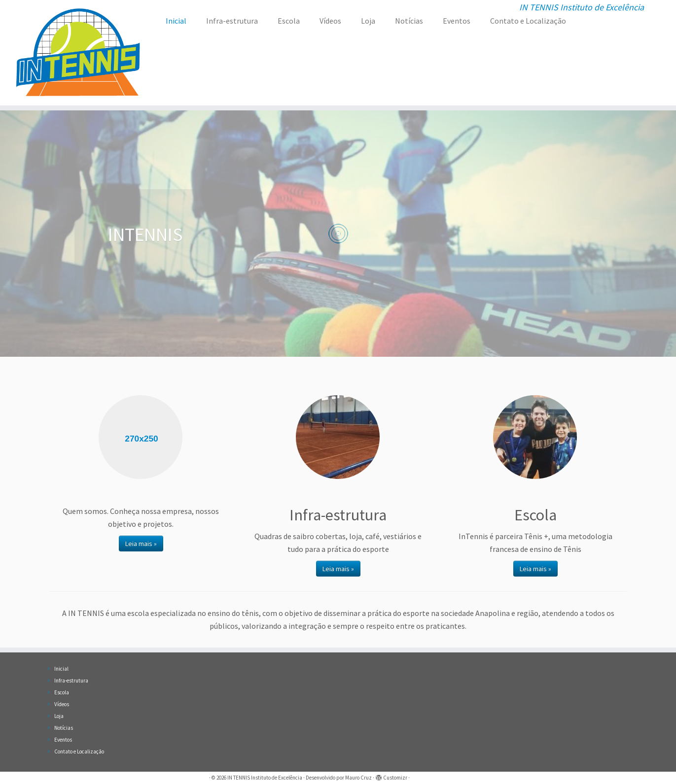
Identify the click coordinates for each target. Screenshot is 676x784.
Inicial (176, 21)
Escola (289, 21)
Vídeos (330, 21)
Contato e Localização (528, 21)
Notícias (409, 21)
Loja (368, 21)
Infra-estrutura (232, 21)
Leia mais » (141, 544)
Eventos (457, 21)
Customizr (395, 778)
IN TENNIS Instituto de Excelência (265, 778)
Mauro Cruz (358, 778)
